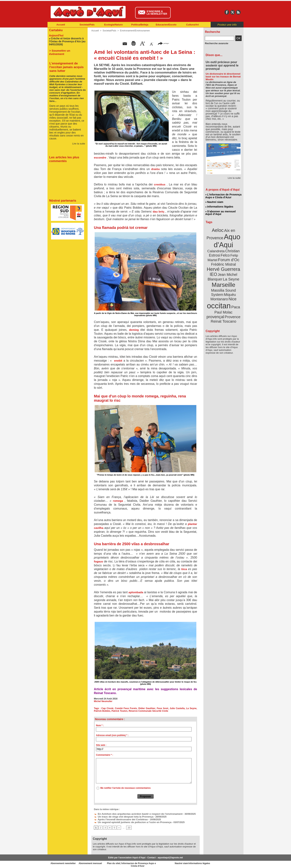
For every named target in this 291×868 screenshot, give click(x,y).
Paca (234, 291)
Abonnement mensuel (97, 862)
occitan (219, 290)
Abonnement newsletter (64, 862)
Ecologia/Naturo (113, 25)
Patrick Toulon (118, 711)
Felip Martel (218, 252)
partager (163, 43)
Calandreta (232, 243)
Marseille (217, 275)
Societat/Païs (87, 25)
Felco (236, 248)
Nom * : (100, 725)
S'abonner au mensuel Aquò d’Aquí (220, 212)
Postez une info (227, 25)
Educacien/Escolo (166, 25)
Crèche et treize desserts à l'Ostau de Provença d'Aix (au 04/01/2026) (66, 41)
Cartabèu (55, 30)
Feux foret (163, 708)
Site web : (101, 745)
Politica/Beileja (140, 25)
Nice (232, 284)
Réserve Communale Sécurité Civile (146, 711)
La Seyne (191, 708)
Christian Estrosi (219, 248)
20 (128, 827)
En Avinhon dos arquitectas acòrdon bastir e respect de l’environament (134, 814)
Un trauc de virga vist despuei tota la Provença (121, 816)
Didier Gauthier (147, 708)
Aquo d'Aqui (223, 238)
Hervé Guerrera (223, 261)
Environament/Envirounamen (134, 31)
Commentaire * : (104, 755)
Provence (218, 300)
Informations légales (219, 206)
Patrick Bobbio (102, 711)
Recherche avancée (215, 43)
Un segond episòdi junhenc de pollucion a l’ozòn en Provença (129, 821)
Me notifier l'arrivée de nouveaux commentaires (126, 788)
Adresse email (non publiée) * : (112, 735)
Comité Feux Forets (126, 708)
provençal (232, 296)
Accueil (61, 25)
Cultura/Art (192, 25)
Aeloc (218, 229)
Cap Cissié (108, 708)
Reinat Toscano (226, 302)
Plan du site (129, 862)
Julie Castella (177, 708)
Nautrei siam (214, 202)
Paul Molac (215, 296)
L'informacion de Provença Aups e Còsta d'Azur (223, 196)
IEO (214, 265)
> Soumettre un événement (66, 50)
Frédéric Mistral (227, 256)
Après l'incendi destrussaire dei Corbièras (118, 819)
